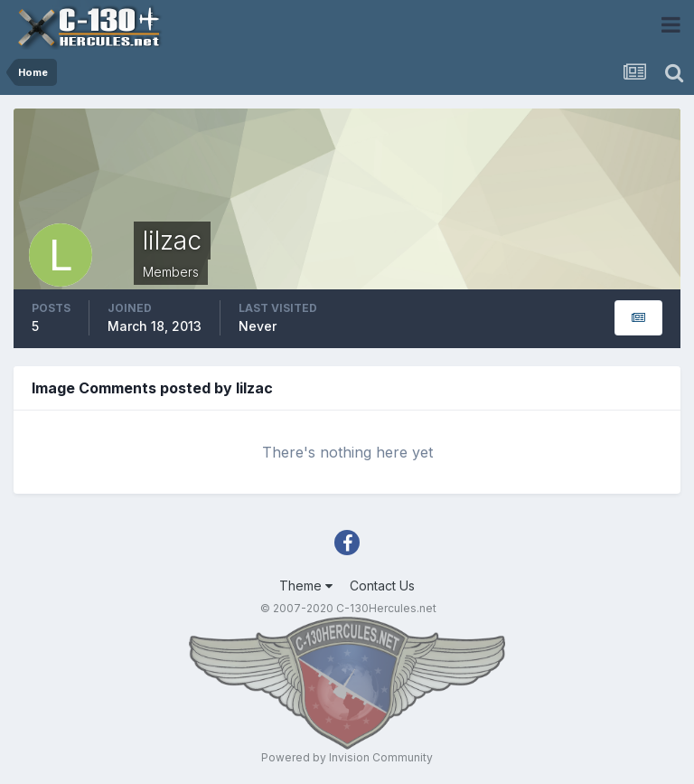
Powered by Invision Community (347, 757)
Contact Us (382, 586)
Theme (306, 586)
